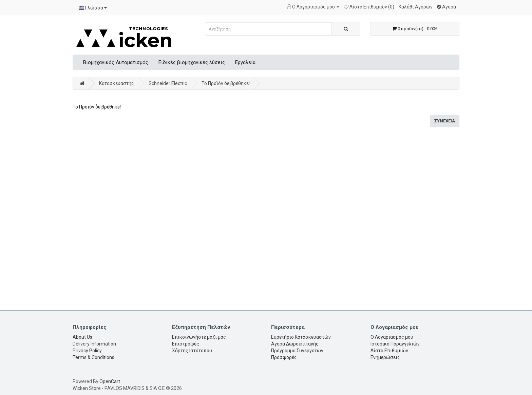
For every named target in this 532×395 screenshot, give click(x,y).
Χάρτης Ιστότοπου (192, 351)
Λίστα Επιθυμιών (389, 351)
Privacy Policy (87, 351)
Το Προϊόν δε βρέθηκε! (226, 83)
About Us (82, 337)
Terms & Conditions (93, 357)
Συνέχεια (445, 121)
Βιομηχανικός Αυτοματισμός (116, 62)
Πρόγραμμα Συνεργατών (297, 351)
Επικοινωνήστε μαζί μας (199, 337)
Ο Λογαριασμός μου (392, 337)
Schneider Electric (168, 83)
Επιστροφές (186, 344)
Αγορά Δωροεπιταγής (295, 344)
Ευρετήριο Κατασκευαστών (301, 337)
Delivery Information (94, 344)
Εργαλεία (245, 62)
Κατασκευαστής (117, 83)
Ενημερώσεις (385, 357)
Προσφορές (284, 357)
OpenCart (110, 381)
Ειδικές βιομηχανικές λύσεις (192, 62)
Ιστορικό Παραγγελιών (395, 344)
